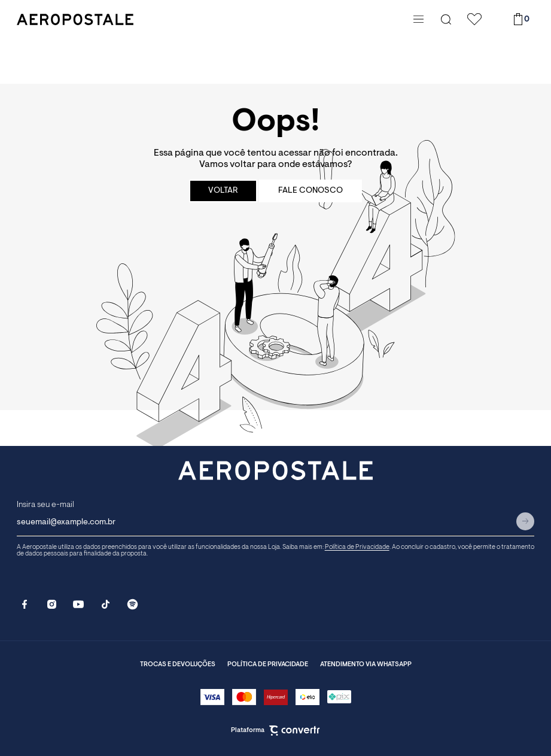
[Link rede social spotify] (133, 604)
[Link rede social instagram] (52, 604)
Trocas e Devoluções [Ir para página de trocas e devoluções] (178, 665)
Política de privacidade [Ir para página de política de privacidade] (268, 665)
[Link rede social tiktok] (106, 604)
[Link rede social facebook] (25, 604)
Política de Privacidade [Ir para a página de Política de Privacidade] (357, 547)
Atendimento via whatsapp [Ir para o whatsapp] (366, 665)
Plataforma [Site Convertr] (275, 731)
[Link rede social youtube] (79, 604)
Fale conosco (310, 191)
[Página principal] (212, 19)
